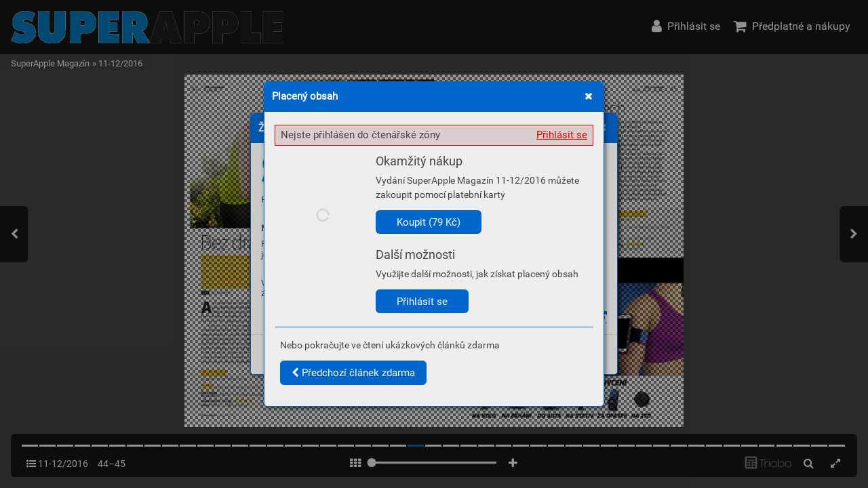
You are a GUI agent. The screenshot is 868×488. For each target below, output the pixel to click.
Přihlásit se (562, 135)
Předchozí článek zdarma (353, 373)
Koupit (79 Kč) (429, 222)
